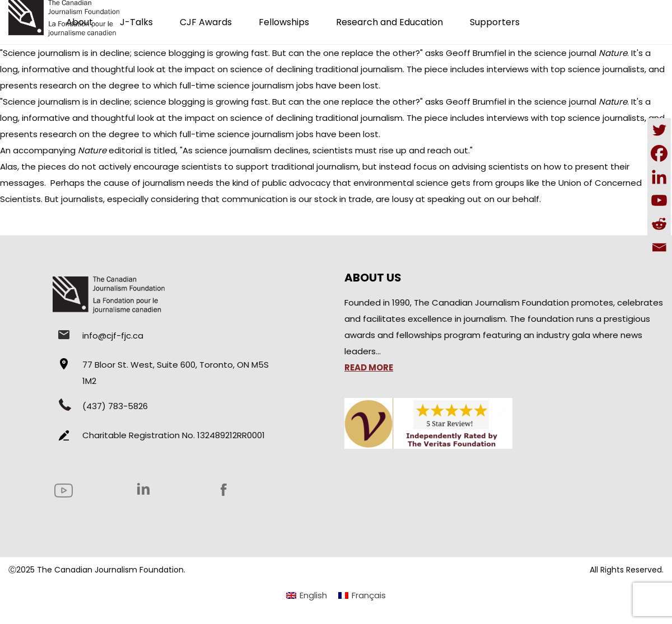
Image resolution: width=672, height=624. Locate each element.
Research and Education (389, 22)
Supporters (495, 22)
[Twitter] (659, 130)
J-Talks (136, 22)
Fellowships (284, 22)
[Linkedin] (659, 177)
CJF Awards (206, 22)
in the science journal (568, 53)
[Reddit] (659, 224)
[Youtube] (659, 200)
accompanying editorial (78, 150)
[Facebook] (659, 153)
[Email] (659, 247)
